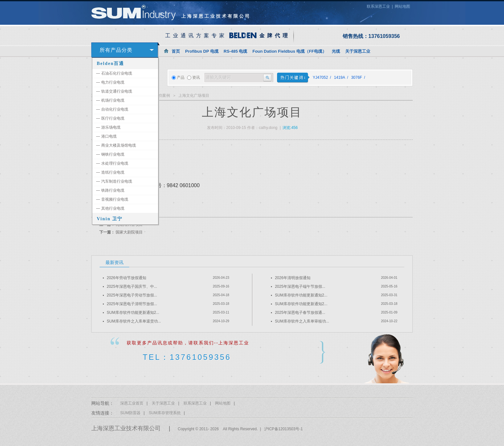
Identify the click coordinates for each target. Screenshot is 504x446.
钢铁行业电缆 (110, 154)
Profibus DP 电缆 (202, 51)
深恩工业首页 (132, 403)
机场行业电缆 (110, 100)
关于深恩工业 (358, 51)
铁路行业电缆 (110, 190)
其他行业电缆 (110, 208)
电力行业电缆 (110, 82)
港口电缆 (106, 136)
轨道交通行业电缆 (114, 91)
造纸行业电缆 (110, 172)
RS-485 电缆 (236, 51)
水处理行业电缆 (112, 163)
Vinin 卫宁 (110, 219)
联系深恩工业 (378, 6)
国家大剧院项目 (129, 232)
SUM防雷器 (130, 413)
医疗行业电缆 (110, 118)
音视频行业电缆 (112, 199)
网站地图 (402, 6)
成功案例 (162, 96)
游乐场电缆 (108, 127)
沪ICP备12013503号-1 (283, 429)
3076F (356, 77)
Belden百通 (110, 64)
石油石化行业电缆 (114, 73)
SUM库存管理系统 (165, 413)
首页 (176, 51)
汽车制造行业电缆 (114, 181)
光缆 (336, 51)
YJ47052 (320, 77)
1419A (340, 77)
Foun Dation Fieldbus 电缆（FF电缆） (289, 51)
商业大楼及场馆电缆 (116, 145)
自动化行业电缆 (112, 109)
